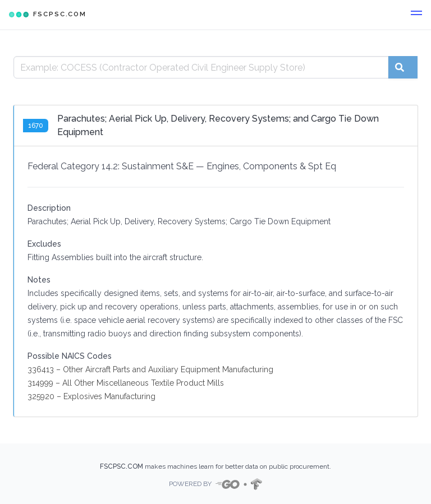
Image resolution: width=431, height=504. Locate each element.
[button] (416, 15)
